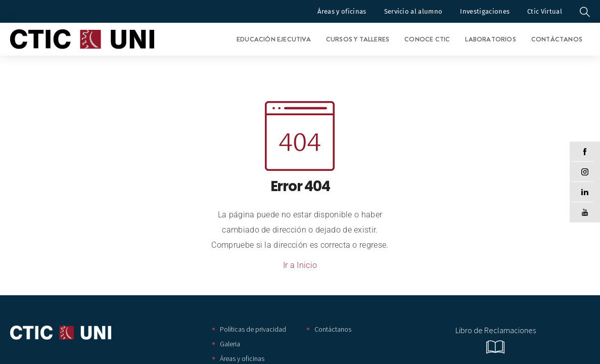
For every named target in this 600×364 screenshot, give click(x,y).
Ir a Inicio (300, 265)
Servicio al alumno (413, 11)
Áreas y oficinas (342, 11)
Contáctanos (557, 39)
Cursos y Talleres (358, 39)
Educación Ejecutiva (274, 39)
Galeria (230, 344)
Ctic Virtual (545, 11)
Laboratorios (490, 39)
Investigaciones (485, 11)
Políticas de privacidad (253, 329)
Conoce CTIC (427, 39)
